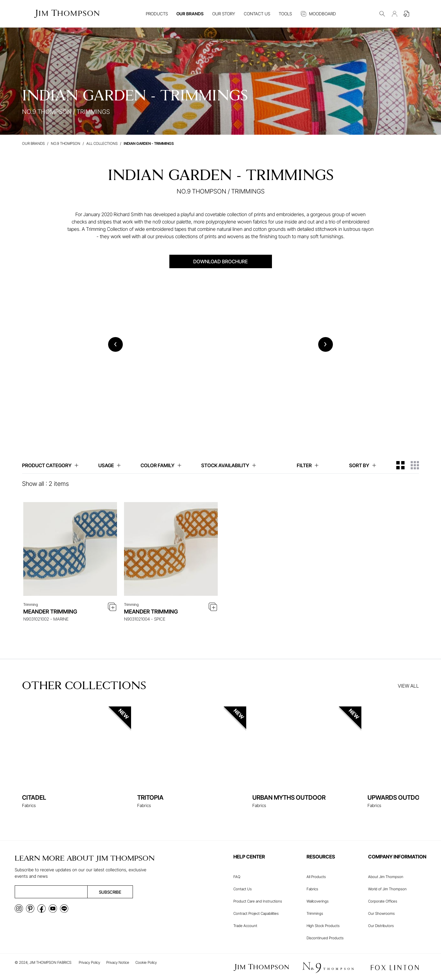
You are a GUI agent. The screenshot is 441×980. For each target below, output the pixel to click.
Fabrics (312, 889)
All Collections (102, 143)
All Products (316, 877)
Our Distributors (381, 926)
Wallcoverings (318, 901)
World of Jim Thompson (387, 889)
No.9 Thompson (66, 143)
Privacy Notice (118, 962)
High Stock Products (323, 926)
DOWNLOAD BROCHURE (221, 261)
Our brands (33, 143)
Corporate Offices (383, 901)
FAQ (237, 877)
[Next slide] (326, 344)
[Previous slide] (115, 344)
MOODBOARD (318, 14)
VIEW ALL (408, 686)
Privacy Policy (89, 962)
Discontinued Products (325, 938)
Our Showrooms (381, 913)
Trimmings (315, 913)
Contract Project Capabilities (256, 913)
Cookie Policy (146, 962)
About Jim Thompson (386, 877)
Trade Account (245, 926)
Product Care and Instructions (258, 901)
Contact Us (243, 889)
